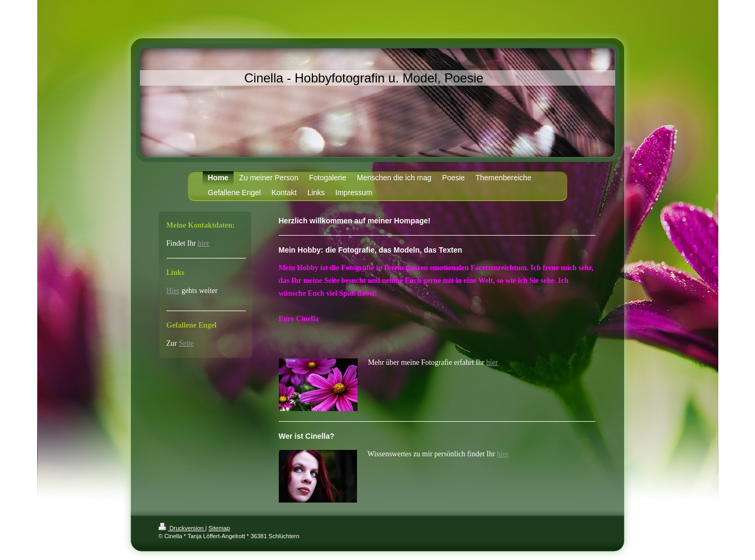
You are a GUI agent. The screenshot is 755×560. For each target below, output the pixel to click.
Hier (173, 291)
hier (492, 362)
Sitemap (219, 528)
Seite (186, 343)
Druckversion (182, 528)
